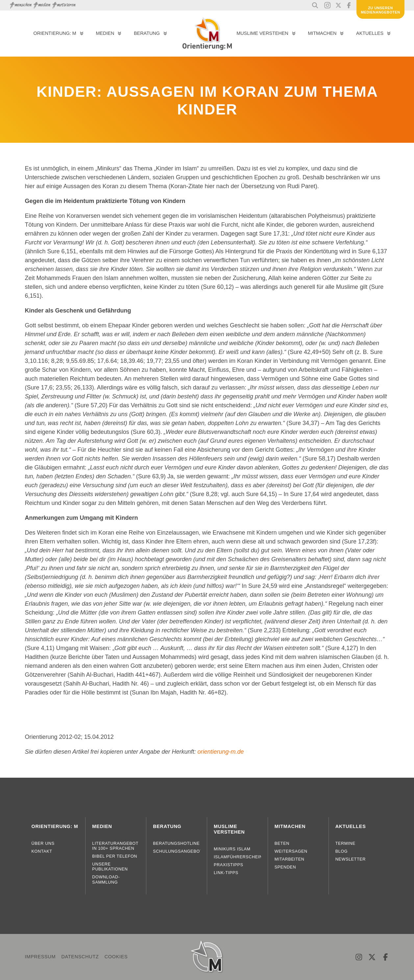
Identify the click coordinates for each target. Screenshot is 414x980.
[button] (315, 5)
